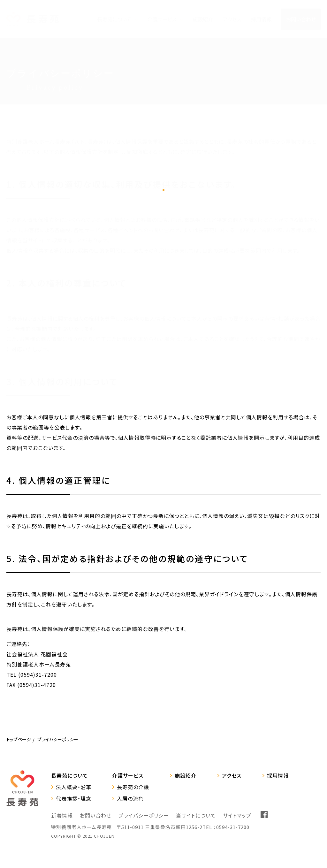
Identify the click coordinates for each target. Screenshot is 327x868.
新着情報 (62, 815)
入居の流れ (130, 798)
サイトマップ (237, 815)
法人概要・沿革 (74, 787)
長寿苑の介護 (133, 787)
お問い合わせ (96, 815)
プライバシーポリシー (144, 815)
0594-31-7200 (233, 827)
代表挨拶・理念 (74, 798)
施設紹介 (186, 775)
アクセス (232, 775)
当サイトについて (196, 815)
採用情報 (278, 775)
